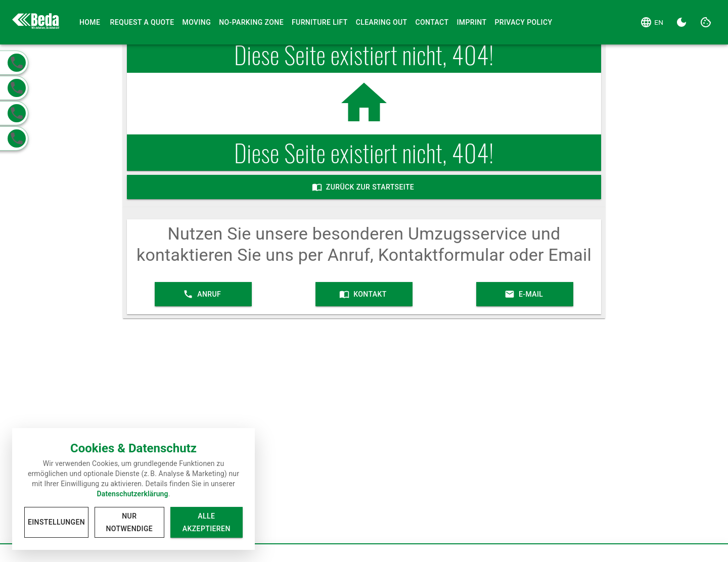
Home (90, 22)
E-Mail (525, 294)
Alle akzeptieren (207, 522)
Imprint (471, 22)
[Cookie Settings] (706, 22)
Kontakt (364, 294)
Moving (197, 22)
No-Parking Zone (251, 22)
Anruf (203, 294)
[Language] (652, 22)
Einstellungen (56, 522)
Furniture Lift (320, 22)
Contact (432, 22)
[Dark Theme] (681, 22)
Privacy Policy (523, 22)
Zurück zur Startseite (364, 187)
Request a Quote (142, 22)
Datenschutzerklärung (132, 494)
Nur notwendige (129, 522)
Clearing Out (382, 22)
